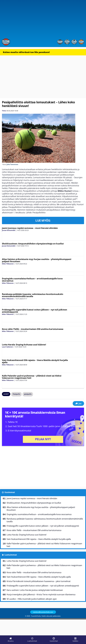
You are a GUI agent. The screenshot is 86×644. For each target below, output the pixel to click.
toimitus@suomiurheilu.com (43, 612)
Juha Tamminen (12, 164)
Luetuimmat (11, 555)
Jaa (78, 403)
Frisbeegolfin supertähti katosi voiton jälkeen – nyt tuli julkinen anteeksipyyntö (35, 311)
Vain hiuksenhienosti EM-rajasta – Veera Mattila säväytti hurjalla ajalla (35, 361)
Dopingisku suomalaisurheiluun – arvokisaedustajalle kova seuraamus (32, 280)
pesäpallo (28, 394)
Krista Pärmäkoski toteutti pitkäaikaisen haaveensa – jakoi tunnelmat (39, 581)
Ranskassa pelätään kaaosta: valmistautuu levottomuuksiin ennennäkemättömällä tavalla (33, 295)
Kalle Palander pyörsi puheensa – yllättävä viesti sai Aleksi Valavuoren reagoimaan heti (32, 377)
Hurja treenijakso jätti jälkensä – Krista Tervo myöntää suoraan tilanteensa (41, 594)
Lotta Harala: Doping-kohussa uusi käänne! (24, 345)
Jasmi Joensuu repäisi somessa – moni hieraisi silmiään (30, 228)
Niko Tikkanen (8, 264)
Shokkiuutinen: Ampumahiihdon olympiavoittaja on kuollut (33, 244)
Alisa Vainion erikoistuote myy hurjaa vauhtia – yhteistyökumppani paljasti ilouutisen (37, 260)
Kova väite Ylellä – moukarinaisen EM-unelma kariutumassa (33, 329)
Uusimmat (10, 492)
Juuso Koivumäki (9, 230)
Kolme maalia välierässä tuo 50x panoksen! (26, 52)
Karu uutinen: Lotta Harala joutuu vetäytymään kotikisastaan (35, 590)
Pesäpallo (16, 394)
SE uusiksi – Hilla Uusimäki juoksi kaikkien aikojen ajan (32, 599)
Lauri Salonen (7, 347)
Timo (4, 111)
